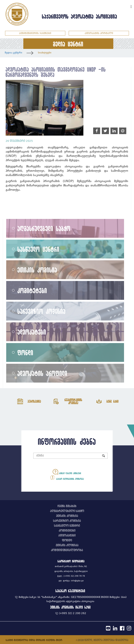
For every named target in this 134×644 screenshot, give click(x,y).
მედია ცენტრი (13, 53)
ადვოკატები (32, 332)
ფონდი (25, 353)
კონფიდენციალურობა (67, 550)
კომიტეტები (32, 290)
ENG (126, 6)
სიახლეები (45, 53)
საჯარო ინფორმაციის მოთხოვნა (67, 477)
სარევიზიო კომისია (42, 311)
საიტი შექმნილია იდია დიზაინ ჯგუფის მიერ (34, 640)
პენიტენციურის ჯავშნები (35, 33)
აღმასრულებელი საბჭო (44, 228)
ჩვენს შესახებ (67, 506)
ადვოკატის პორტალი (99, 33)
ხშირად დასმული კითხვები (67, 472)
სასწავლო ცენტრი (38, 249)
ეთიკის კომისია (37, 270)
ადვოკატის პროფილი (42, 373)
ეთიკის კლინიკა (67, 545)
